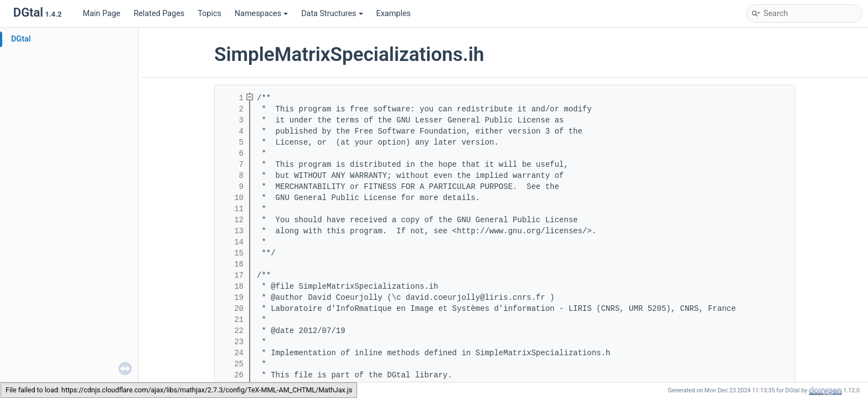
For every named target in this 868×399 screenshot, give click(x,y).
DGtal (21, 39)
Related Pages (159, 14)
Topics (210, 14)
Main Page (101, 14)
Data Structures (332, 14)
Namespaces (261, 14)
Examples (394, 14)
